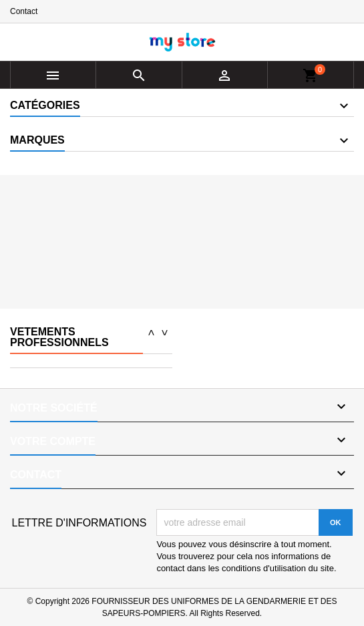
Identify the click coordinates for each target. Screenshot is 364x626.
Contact (24, 11)
